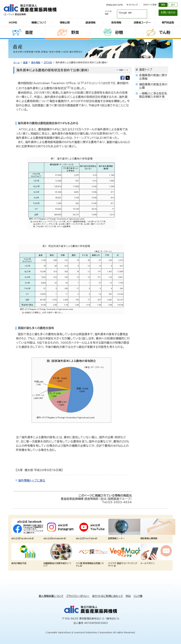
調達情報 (90, 23)
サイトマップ (132, 5)
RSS (128, 596)
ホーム (17, 63)
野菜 (75, 32)
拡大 (173, 5)
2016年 (48, 63)
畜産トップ (146, 70)
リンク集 (138, 596)
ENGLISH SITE (115, 5)
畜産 (29, 32)
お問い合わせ (168, 13)
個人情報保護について (51, 596)
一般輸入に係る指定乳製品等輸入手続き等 (153, 95)
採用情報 (116, 23)
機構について (39, 23)
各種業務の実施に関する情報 (153, 77)
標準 (163, 5)
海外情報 (36, 63)
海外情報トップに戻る (32, 480)
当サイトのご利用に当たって (108, 596)
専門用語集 (168, 23)
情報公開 (65, 23)
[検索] (128, 13)
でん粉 (165, 32)
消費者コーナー (142, 23)
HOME (13, 23)
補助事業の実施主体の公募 (153, 86)
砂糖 (119, 32)
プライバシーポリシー (78, 596)
